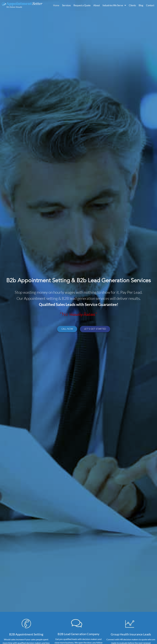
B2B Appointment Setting (26, 634)
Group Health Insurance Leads (131, 634)
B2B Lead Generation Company (78, 634)
